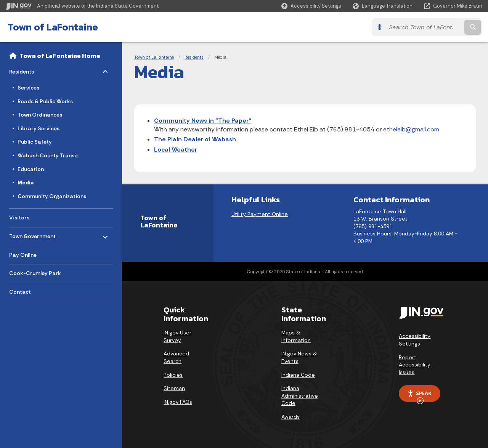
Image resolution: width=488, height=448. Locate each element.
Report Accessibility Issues (415, 365)
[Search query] (424, 27)
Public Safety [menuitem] (35, 142)
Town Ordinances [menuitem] (40, 115)
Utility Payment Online (260, 214)
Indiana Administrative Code (300, 396)
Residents (194, 57)
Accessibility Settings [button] (415, 340)
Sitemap (174, 388)
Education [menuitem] (31, 169)
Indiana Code (298, 375)
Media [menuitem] (26, 182)
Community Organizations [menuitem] (52, 196)
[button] (311, 6)
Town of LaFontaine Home (60, 56)
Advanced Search (176, 357)
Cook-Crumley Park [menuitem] (35, 273)
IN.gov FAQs (178, 402)
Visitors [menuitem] (19, 218)
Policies (173, 375)
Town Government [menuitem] (32, 234)
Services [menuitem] (28, 88)
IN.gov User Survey (177, 336)
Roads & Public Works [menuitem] (45, 101)
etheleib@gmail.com (411, 129)
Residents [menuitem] (31, 70)
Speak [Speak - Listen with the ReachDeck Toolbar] (419, 396)
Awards (291, 417)
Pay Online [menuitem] (23, 255)
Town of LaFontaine (53, 27)
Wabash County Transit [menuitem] (48, 155)
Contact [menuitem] (20, 292)
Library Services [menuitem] (39, 128)
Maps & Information (296, 336)
